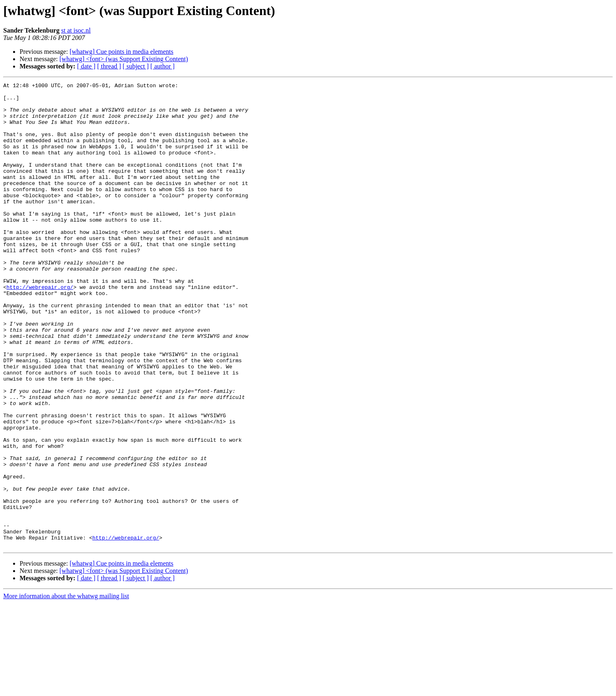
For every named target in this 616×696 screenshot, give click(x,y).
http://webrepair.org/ (40, 328)
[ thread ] (109, 66)
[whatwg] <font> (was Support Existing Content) (124, 59)
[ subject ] (136, 66)
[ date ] (86, 66)
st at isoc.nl (76, 30)
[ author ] (163, 66)
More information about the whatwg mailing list (66, 689)
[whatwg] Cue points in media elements (122, 52)
